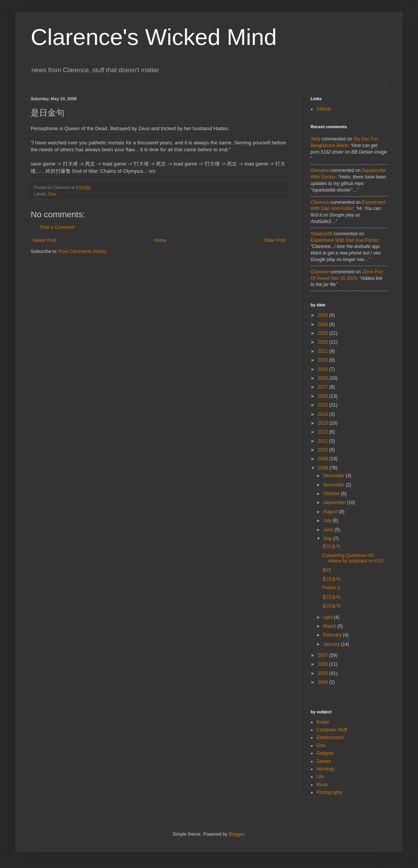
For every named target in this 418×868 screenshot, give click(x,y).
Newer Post (44, 240)
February (333, 635)
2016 (324, 396)
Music (322, 785)
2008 (324, 468)
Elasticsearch (330, 737)
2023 (324, 333)
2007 (324, 655)
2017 (324, 387)
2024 (324, 324)
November (335, 485)
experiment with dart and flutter (344, 240)
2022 (324, 342)
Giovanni (320, 170)
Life (320, 777)
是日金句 (331, 546)
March (330, 626)
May (328, 539)
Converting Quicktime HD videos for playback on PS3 (353, 558)
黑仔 (327, 570)
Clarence (320, 202)
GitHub (323, 109)
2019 (324, 369)
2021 (324, 351)
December (335, 476)
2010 (324, 450)
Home (160, 240)
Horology (326, 769)
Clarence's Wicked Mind (154, 37)
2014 (324, 414)
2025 (324, 315)
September (335, 503)
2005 (324, 673)
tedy (315, 139)
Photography (329, 792)
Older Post (275, 240)
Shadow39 (322, 234)
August (331, 512)
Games (324, 761)
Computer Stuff (332, 730)
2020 (324, 360)
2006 (324, 664)
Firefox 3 (331, 588)
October (332, 494)
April (328, 617)
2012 (324, 432)
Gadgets (325, 753)
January (332, 644)
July (328, 521)
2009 (324, 459)
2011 (324, 441)
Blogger (236, 834)
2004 (324, 682)
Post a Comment (57, 227)
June (329, 530)
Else (52, 194)
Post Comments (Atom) (83, 251)
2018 (324, 378)
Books (323, 722)
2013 (324, 423)
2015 (324, 405)
